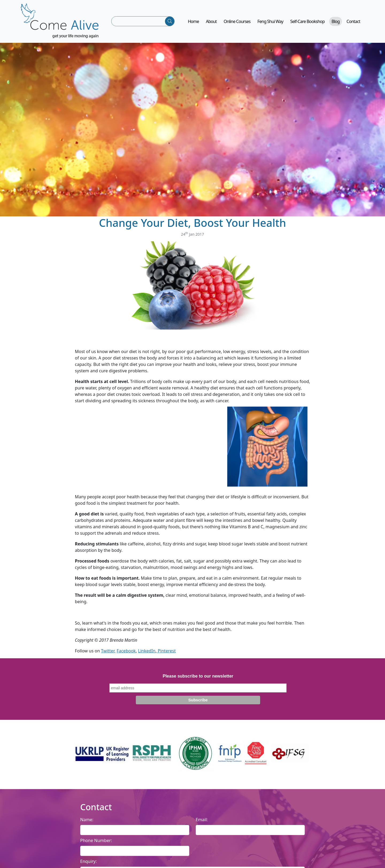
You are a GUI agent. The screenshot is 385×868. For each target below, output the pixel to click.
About (211, 21)
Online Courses (237, 21)
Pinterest (166, 651)
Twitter (108, 651)
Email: (202, 820)
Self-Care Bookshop (308, 21)
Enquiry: (88, 861)
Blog (336, 21)
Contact (353, 21)
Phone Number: (96, 840)
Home (193, 21)
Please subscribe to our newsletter (198, 676)
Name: (87, 820)
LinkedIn (147, 651)
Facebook (126, 651)
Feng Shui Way (270, 21)
